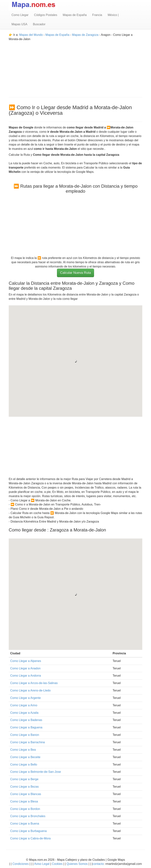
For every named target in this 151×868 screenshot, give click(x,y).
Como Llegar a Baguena (26, 727)
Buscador (39, 24)
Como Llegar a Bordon (25, 809)
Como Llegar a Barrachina (28, 742)
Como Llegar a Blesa (24, 801)
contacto (98, 864)
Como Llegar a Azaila (24, 713)
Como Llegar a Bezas (24, 787)
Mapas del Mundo (31, 35)
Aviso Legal (42, 864)
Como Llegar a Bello (24, 765)
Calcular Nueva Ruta (75, 273)
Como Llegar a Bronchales (28, 816)
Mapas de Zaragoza (85, 35)
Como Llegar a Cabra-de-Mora (30, 838)
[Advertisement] (75, 67)
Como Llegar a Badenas (26, 720)
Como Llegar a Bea (23, 750)
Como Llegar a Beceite (25, 757)
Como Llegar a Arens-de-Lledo (30, 690)
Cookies (58, 864)
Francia (97, 15)
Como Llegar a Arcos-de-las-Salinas (34, 683)
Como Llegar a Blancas (26, 794)
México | (113, 15)
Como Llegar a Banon (25, 735)
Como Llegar (20, 15)
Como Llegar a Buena (25, 824)
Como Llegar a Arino (24, 705)
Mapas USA (19, 24)
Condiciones (21, 864)
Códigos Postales (46, 15)
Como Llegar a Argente (26, 698)
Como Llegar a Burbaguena (28, 831)
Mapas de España (75, 15)
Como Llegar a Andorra (26, 676)
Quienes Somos (77, 864)
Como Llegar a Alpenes (26, 661)
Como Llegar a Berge (24, 779)
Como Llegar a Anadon (25, 668)
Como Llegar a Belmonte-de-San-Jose (36, 772)
